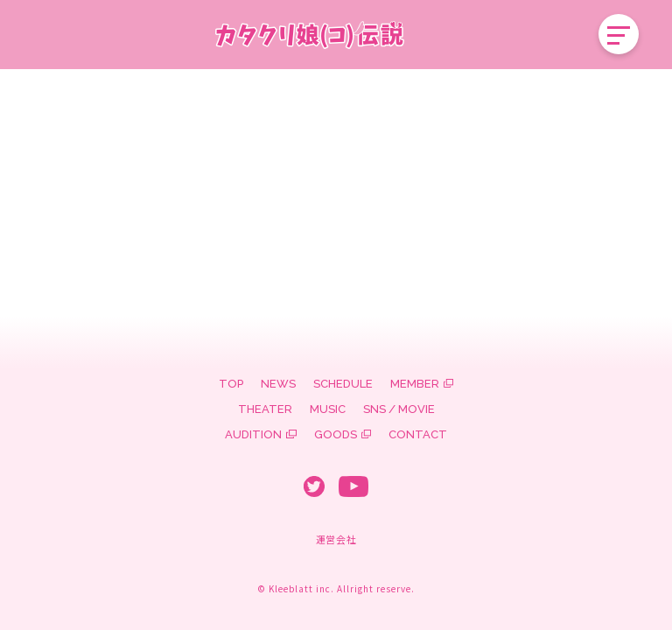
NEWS (278, 384)
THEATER (265, 409)
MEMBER (415, 384)
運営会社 (336, 539)
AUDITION (253, 434)
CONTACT (418, 434)
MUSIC (328, 409)
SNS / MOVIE (399, 409)
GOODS (336, 434)
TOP (231, 384)
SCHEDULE (343, 384)
